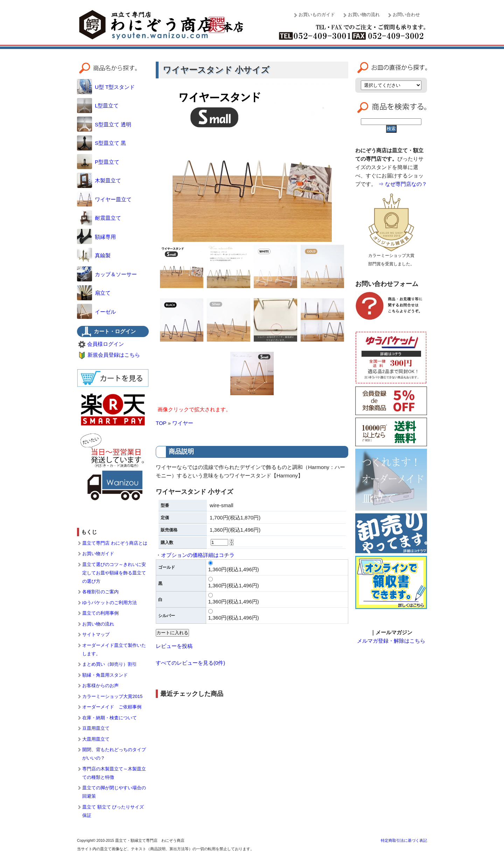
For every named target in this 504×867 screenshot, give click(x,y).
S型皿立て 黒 (101, 143)
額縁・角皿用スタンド (105, 675)
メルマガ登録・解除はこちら (391, 641)
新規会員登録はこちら (114, 355)
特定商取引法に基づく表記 (404, 840)
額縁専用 (96, 237)
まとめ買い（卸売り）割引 (110, 664)
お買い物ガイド (98, 554)
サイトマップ (96, 634)
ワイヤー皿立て (104, 199)
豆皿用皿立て (96, 728)
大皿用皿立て (96, 739)
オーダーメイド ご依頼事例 (112, 707)
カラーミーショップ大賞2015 (112, 696)
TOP (161, 423)
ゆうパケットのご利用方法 (110, 603)
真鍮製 (94, 255)
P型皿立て (98, 162)
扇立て (94, 293)
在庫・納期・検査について (110, 718)
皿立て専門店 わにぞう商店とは (115, 543)
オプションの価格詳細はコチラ (198, 555)
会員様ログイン (106, 344)
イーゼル (96, 312)
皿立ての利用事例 (100, 613)
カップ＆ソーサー (107, 274)
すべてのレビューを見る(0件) (190, 663)
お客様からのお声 (100, 686)
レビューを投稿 (174, 646)
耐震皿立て (99, 218)
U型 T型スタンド (106, 87)
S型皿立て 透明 (104, 124)
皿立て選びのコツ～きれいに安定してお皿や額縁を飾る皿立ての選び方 (114, 573)
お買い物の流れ (364, 15)
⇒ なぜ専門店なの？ (403, 184)
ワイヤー (183, 423)
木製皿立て (99, 180)
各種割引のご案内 (100, 592)
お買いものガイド (317, 15)
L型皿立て (98, 106)
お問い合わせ (406, 15)
